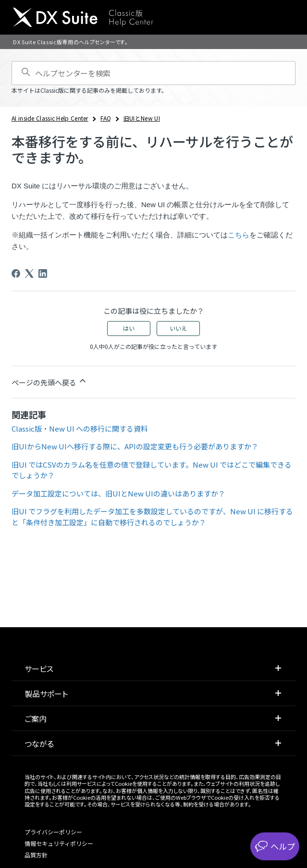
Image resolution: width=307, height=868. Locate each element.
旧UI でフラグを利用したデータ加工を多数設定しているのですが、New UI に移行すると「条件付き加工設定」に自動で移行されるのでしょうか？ (152, 517)
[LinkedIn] (43, 273)
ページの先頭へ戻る (49, 382)
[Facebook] (16, 273)
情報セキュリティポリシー (59, 843)
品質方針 (36, 855)
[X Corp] (29, 273)
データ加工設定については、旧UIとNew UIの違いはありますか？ (118, 493)
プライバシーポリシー (53, 832)
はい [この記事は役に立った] (129, 328)
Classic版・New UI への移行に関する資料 (80, 428)
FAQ (106, 118)
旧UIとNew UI (142, 118)
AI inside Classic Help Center (50, 118)
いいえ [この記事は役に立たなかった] (178, 328)
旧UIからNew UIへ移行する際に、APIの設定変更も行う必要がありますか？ (135, 446)
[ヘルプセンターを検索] (153, 73)
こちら (239, 235)
